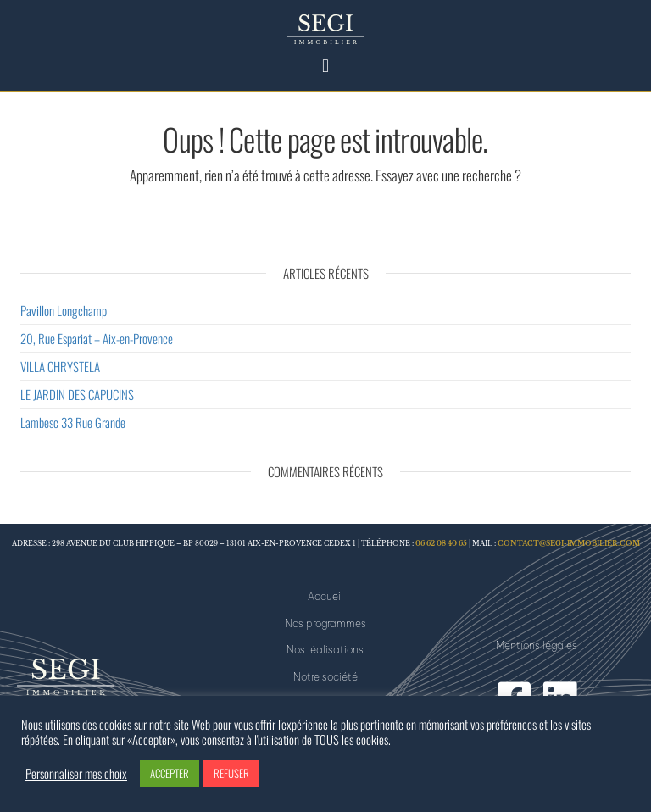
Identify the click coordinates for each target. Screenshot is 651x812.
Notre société (325, 677)
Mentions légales (537, 645)
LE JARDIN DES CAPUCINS (77, 394)
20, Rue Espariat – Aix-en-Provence (97, 338)
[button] (325, 64)
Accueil (325, 596)
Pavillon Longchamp (64, 310)
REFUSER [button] (231, 773)
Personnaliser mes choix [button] (76, 774)
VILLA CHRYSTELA (60, 366)
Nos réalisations (325, 650)
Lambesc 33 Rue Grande (73, 422)
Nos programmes (325, 623)
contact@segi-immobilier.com (569, 544)
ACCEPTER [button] (170, 773)
